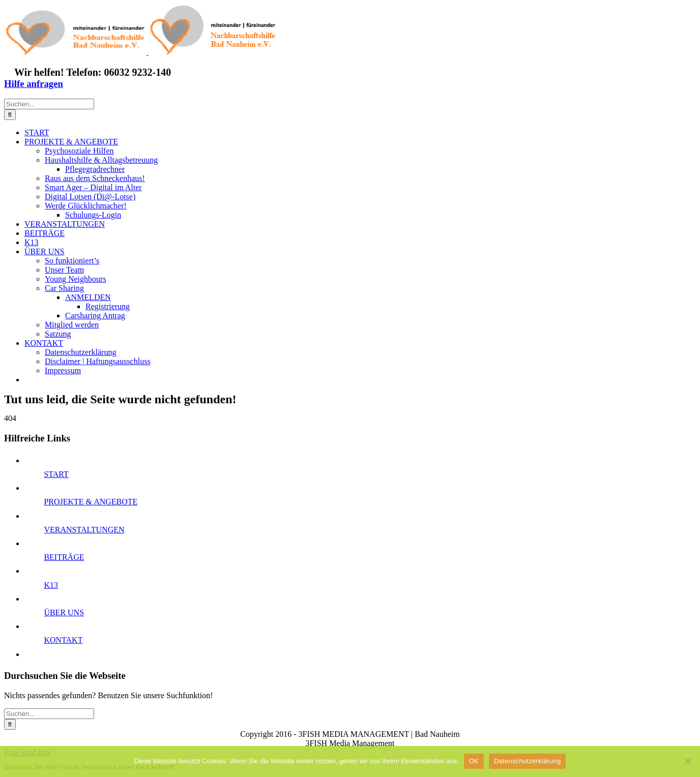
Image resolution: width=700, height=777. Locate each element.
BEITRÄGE (64, 557)
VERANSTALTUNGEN (84, 530)
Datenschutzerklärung (527, 761)
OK (474, 761)
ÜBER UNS (64, 612)
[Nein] (687, 761)
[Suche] (10, 115)
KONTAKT (63, 640)
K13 (51, 585)
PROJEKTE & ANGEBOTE (91, 502)
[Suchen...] (49, 104)
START (56, 474)
